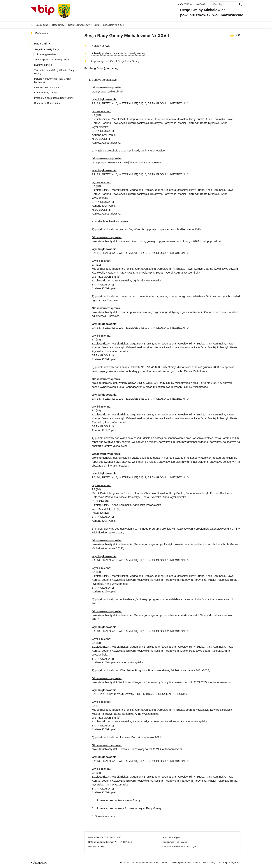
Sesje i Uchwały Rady (46, 49)
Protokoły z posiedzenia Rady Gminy (54, 98)
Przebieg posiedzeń (47, 54)
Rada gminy (42, 43)
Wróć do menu (42, 33)
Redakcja (125, 863)
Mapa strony (185, 4)
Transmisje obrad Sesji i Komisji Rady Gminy (54, 72)
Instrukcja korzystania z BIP (146, 863)
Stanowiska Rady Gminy (47, 103)
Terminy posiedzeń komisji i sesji (52, 59)
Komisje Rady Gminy (45, 93)
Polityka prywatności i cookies (186, 863)
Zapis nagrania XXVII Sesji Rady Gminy (116, 61)
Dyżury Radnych (43, 65)
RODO (165, 863)
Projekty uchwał (101, 46)
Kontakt (201, 4)
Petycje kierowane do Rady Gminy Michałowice (53, 81)
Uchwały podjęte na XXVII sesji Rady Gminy (118, 53)
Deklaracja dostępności (229, 863)
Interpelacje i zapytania (46, 87)
